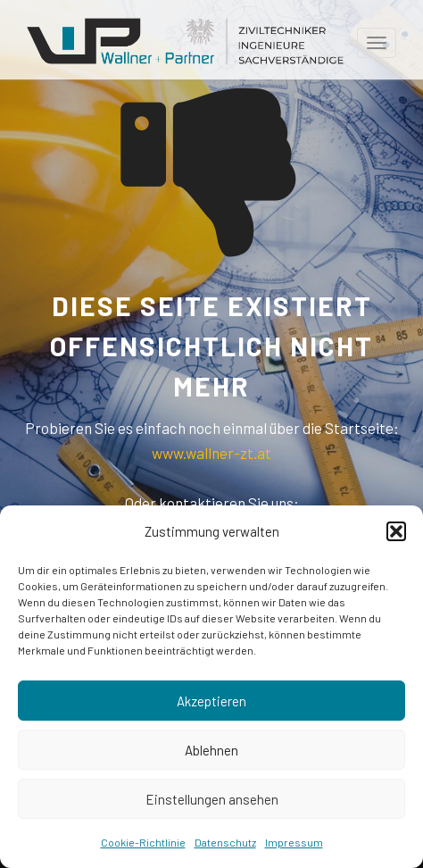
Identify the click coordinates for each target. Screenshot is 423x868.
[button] (396, 531)
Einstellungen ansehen (212, 799)
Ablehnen (211, 750)
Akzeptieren (211, 701)
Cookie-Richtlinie (143, 842)
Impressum (294, 842)
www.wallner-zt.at (211, 453)
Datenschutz (225, 842)
